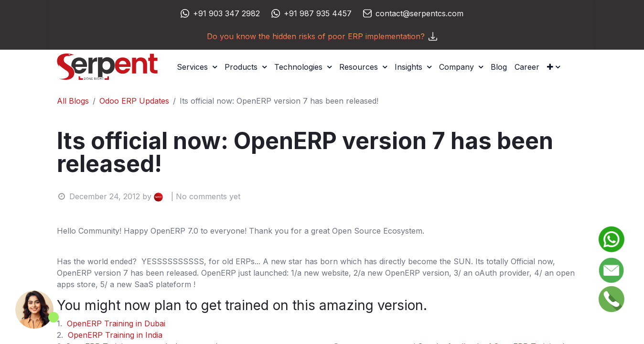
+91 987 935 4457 (318, 13)
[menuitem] (499, 67)
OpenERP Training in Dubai (116, 323)
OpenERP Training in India (115, 335)
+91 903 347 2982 (226, 13)
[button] (553, 67)
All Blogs (73, 101)
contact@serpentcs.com (419, 13)
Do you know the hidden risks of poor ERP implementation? (322, 36)
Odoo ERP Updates (134, 101)
